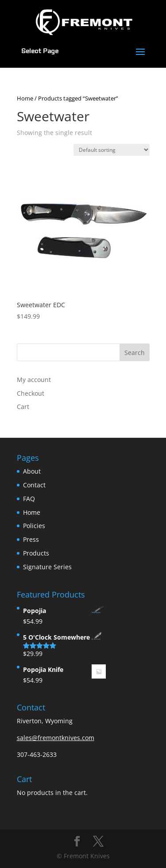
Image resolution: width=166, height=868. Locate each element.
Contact (34, 485)
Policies (34, 526)
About (32, 471)
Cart (23, 407)
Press (31, 539)
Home (25, 98)
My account (34, 380)
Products (36, 553)
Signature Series (47, 567)
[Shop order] (112, 150)
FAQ (29, 499)
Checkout (31, 393)
